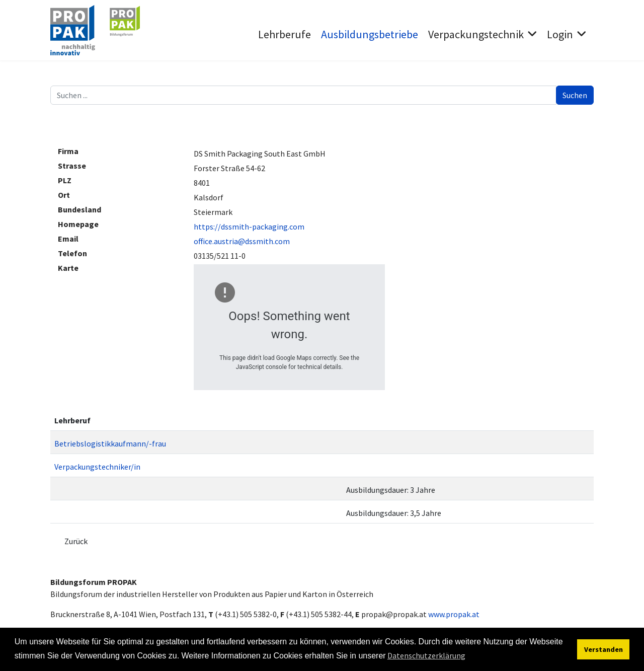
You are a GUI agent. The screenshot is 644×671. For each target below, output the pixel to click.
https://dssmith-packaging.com (249, 227)
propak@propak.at (394, 614)
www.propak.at (454, 614)
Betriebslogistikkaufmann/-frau (110, 443)
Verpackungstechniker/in (97, 467)
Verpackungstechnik (476, 34)
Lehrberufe (285, 34)
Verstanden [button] (603, 649)
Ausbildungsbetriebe (370, 34)
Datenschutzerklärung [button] (426, 655)
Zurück (76, 541)
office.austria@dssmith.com (242, 241)
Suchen (575, 95)
